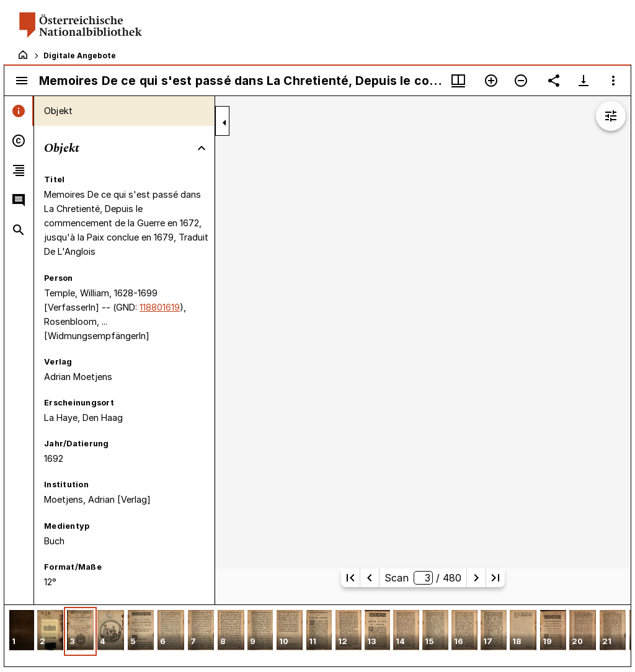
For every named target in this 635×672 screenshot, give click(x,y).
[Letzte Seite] (495, 578)
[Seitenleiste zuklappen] (224, 123)
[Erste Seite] (350, 578)
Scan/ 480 (423, 578)
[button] (22, 631)
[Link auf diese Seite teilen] (554, 81)
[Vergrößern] (491, 81)
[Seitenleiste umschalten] (22, 81)
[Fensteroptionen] (613, 81)
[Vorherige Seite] (370, 578)
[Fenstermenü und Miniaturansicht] (458, 81)
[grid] (317, 635)
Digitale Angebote (80, 55)
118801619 (160, 307)
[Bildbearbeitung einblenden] (611, 116)
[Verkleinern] (521, 81)
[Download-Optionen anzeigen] (584, 81)
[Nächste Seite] (476, 578)
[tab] (19, 111)
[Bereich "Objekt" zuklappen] (202, 148)
